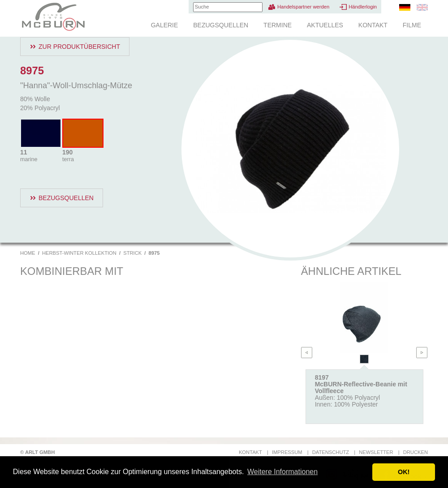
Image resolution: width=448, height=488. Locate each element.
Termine (278, 25)
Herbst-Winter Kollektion (79, 253)
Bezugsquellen (221, 25)
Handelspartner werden (303, 7)
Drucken (416, 452)
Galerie (165, 25)
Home (28, 253)
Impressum (287, 452)
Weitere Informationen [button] (282, 472)
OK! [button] (404, 472)
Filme (412, 25)
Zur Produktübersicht (79, 47)
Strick (132, 253)
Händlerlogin (363, 7)
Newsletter (376, 452)
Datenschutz (331, 452)
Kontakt (373, 25)
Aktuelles (325, 25)
